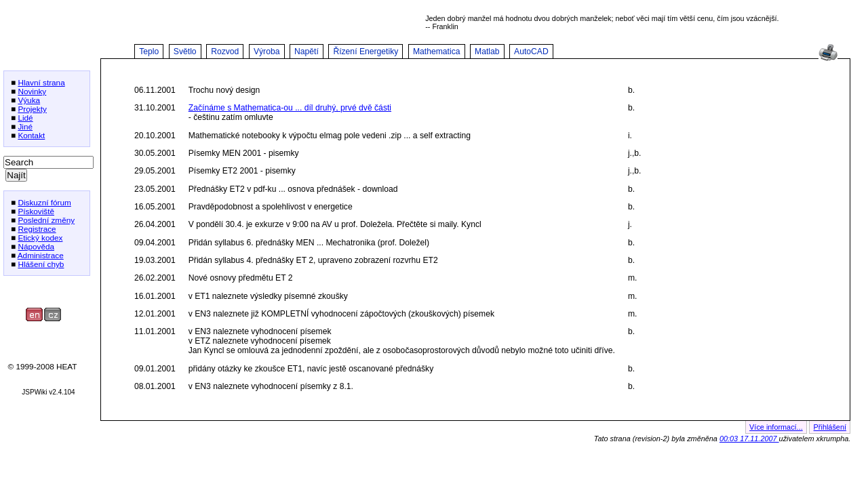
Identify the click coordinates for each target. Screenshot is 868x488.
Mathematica (437, 52)
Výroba (267, 52)
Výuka (29, 100)
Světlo (185, 52)
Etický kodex (40, 238)
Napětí (307, 52)
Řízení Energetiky (366, 52)
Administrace (41, 255)
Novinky (32, 91)
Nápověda (36, 246)
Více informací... (776, 427)
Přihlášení (830, 427)
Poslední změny (46, 220)
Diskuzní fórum (44, 202)
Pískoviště (36, 211)
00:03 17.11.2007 (749, 439)
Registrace (37, 229)
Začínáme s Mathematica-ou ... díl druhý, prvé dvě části (290, 108)
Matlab (487, 52)
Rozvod (225, 52)
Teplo (149, 52)
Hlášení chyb (41, 264)
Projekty (32, 109)
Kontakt (31, 135)
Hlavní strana (41, 82)
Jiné (25, 126)
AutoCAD (531, 52)
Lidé (25, 118)
